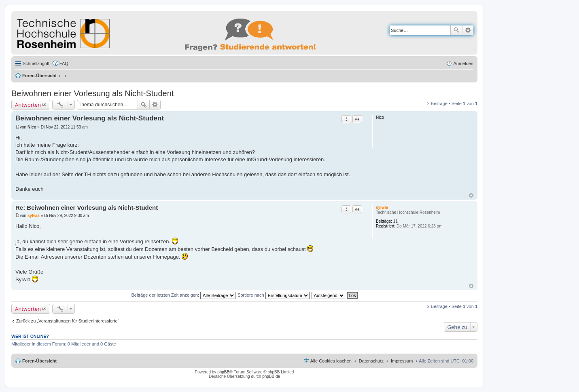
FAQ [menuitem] (64, 63)
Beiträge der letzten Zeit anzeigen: (183, 295)
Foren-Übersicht (39, 76)
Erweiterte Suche (468, 30)
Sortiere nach (273, 295)
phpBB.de (271, 376)
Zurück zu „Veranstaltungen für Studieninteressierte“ (68, 321)
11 (396, 221)
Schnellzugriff (36, 63)
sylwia (382, 208)
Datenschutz (371, 361)
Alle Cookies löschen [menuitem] (331, 361)
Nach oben (471, 195)
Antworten (28, 105)
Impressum (402, 361)
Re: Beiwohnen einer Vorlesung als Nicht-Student (87, 208)
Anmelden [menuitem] (463, 63)
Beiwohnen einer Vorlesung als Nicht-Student (92, 93)
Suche (456, 30)
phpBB (223, 372)
